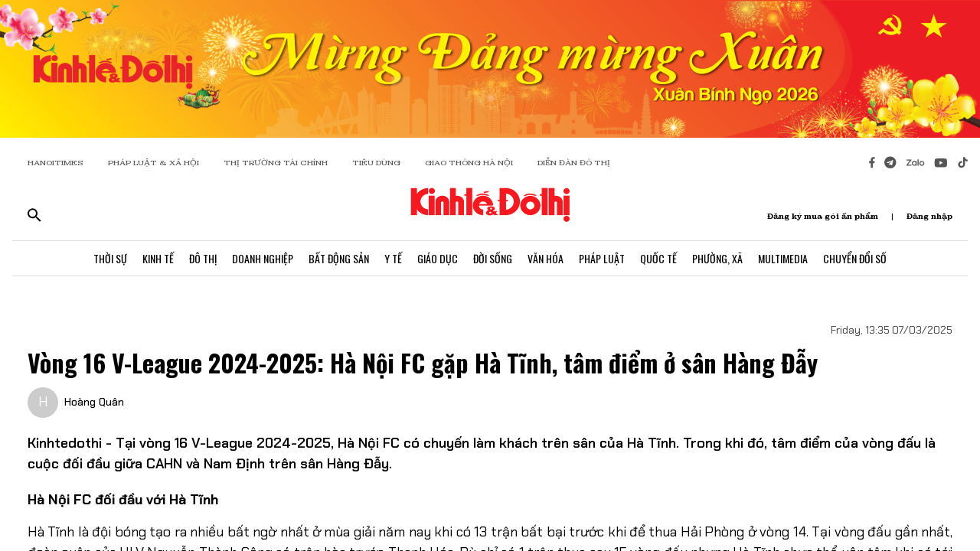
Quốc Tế (658, 258)
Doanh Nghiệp (263, 258)
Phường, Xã (717, 258)
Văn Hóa (546, 258)
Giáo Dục (438, 258)
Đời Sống (493, 258)
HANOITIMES (56, 163)
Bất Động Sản (339, 258)
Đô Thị (203, 258)
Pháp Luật (602, 258)
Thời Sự (110, 258)
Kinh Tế (158, 258)
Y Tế (393, 258)
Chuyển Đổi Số (855, 258)
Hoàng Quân (94, 402)
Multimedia (783, 258)
